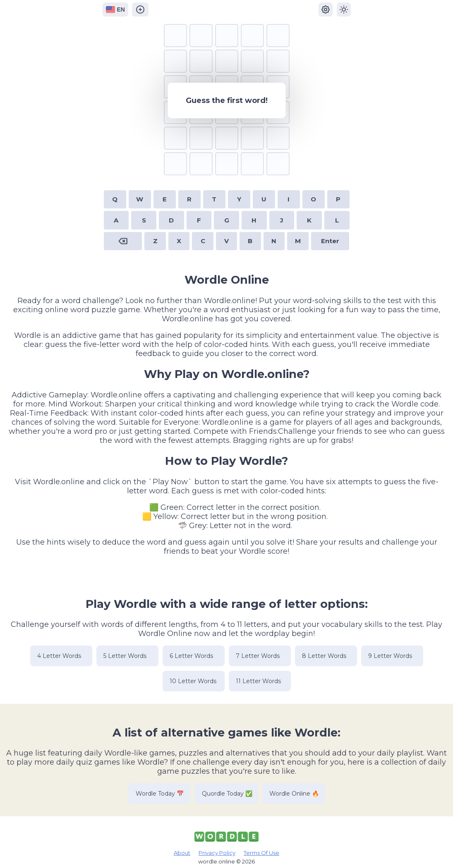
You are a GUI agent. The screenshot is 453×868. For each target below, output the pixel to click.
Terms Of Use (261, 853)
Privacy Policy (217, 853)
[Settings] (326, 10)
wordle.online (217, 861)
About (182, 853)
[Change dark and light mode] (344, 10)
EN (115, 10)
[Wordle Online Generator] (141, 10)
